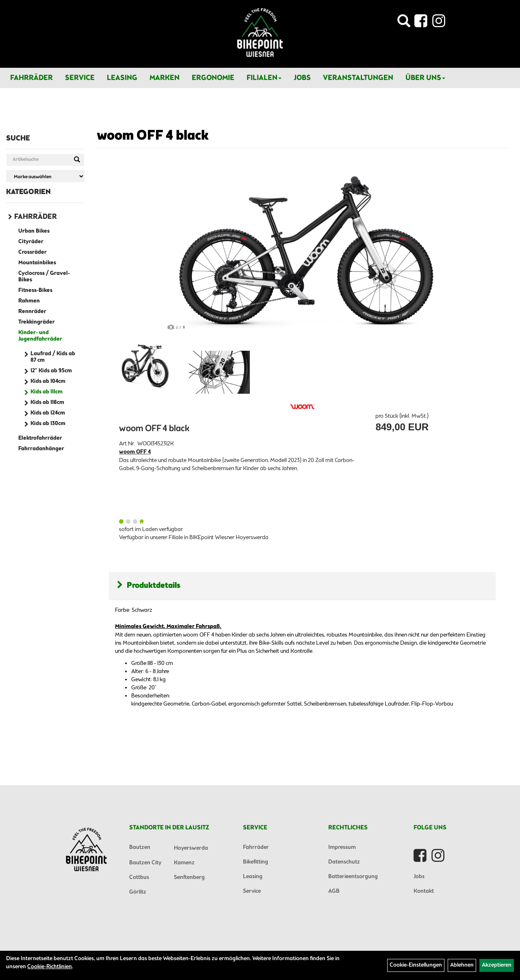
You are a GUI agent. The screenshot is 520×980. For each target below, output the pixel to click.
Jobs (302, 78)
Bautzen (140, 847)
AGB (334, 891)
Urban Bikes (34, 231)
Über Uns (425, 78)
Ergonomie (213, 78)
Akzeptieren (497, 965)
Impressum (342, 847)
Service (80, 78)
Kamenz (184, 863)
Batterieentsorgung (353, 877)
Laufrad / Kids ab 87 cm (53, 357)
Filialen (264, 78)
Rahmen (29, 301)
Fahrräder (31, 78)
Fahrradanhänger (41, 449)
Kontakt (424, 891)
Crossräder (32, 252)
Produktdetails (149, 586)
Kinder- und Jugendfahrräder (40, 336)
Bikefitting (256, 862)
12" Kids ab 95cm (51, 371)
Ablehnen (462, 965)
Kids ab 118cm (47, 403)
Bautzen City (145, 863)
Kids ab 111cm (47, 392)
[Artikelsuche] (404, 23)
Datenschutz (344, 862)
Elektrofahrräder (40, 438)
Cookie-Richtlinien (50, 967)
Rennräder (32, 312)
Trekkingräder (37, 322)
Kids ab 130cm (48, 424)
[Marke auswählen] (45, 176)
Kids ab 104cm (48, 381)
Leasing (122, 78)
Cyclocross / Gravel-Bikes (44, 277)
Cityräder (31, 242)
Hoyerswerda (191, 848)
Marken (165, 78)
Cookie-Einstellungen (416, 965)
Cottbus (139, 877)
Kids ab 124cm (48, 413)
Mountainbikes (37, 263)
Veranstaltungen (358, 78)
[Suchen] (77, 160)
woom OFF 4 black (153, 136)
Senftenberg (189, 877)
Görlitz (138, 892)
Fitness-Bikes (35, 290)
